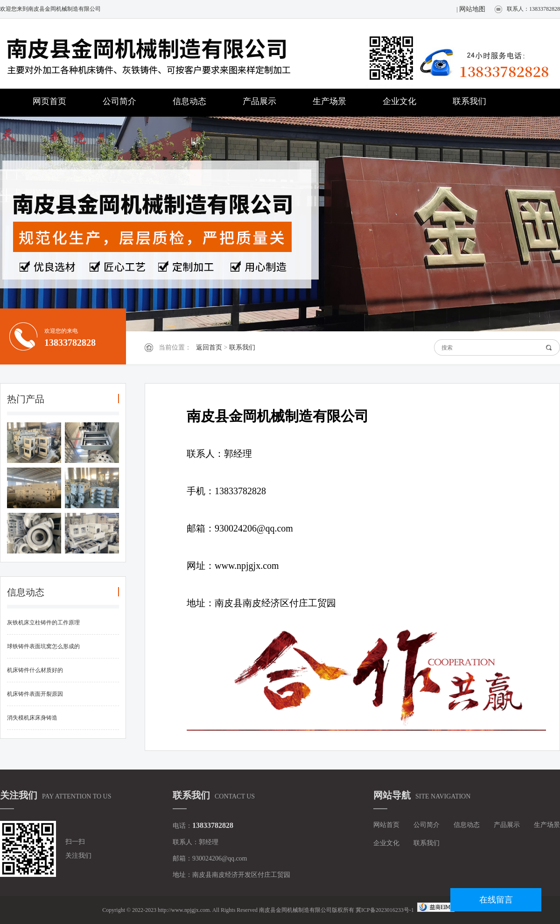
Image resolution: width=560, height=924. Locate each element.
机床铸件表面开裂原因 (35, 694)
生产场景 (329, 101)
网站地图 (472, 9)
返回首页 (209, 347)
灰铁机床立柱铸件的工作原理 (43, 623)
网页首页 (49, 101)
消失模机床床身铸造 (32, 718)
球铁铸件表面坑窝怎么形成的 (43, 646)
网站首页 (386, 825)
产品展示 (259, 101)
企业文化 (399, 101)
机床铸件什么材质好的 (35, 670)
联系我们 (469, 101)
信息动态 (189, 101)
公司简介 (119, 101)
